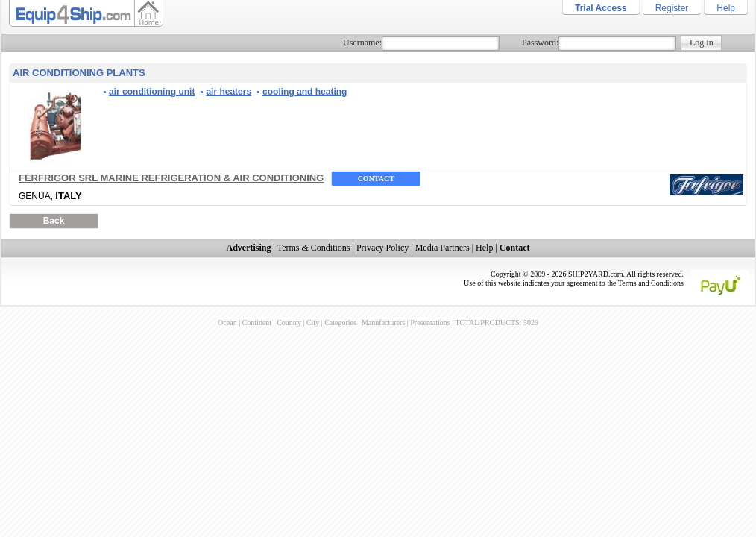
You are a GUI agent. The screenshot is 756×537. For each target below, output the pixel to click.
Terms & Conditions (314, 248)
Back (54, 221)
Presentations (430, 323)
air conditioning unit (152, 92)
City (313, 323)
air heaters (229, 92)
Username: (362, 43)
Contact (376, 179)
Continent (257, 323)
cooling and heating (305, 92)
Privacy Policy (382, 248)
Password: (540, 43)
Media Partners (442, 248)
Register (672, 8)
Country (289, 323)
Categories (340, 323)
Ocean (227, 323)
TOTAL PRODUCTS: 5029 (496, 323)
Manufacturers (383, 323)
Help (726, 8)
